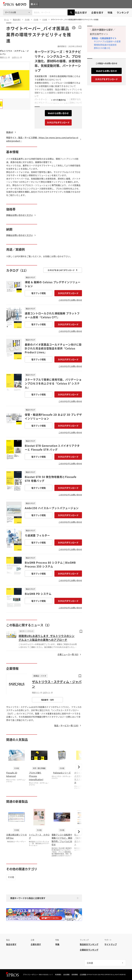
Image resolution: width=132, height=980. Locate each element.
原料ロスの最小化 (102, 48)
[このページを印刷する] (74, 28)
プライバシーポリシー (31, 975)
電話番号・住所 (47, 700)
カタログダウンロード (68, 293)
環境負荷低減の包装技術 (105, 45)
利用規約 (58, 975)
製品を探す (81, 13)
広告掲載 (83, 975)
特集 (110, 13)
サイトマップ (111, 944)
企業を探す (97, 13)
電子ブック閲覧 (39, 293)
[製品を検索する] (71, 12)
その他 (11, 877)
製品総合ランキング (89, 944)
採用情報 (75, 975)
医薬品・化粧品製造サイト (104, 38)
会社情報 (66, 975)
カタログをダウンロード (58, 122)
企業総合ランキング (89, 950)
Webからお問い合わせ (58, 113)
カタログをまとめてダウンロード (63, 270)
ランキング (123, 13)
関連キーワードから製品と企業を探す (28, 898)
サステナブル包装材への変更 (107, 41)
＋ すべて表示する (58, 100)
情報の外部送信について (46, 975)
